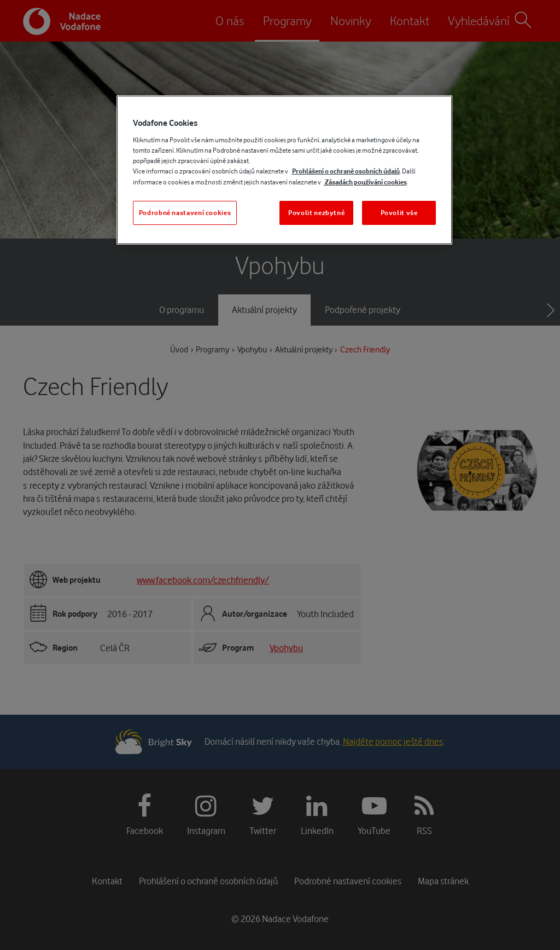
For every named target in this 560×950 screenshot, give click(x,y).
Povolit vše (399, 213)
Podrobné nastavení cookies (185, 213)
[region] (284, 170)
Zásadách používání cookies (365, 182)
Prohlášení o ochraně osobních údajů (346, 171)
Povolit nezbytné (316, 213)
